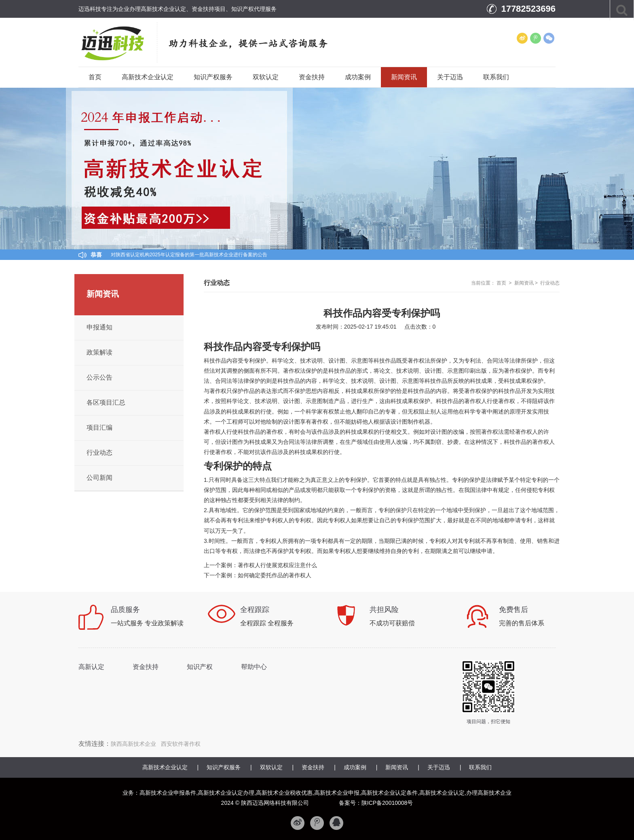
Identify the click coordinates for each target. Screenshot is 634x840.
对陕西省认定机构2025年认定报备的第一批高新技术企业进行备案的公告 (189, 255)
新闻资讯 (404, 77)
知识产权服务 (213, 77)
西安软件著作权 (181, 744)
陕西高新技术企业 (133, 744)
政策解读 (99, 352)
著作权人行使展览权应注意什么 (277, 565)
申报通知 (99, 327)
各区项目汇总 (106, 402)
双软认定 (266, 77)
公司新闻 (99, 478)
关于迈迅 (450, 77)
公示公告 (99, 377)
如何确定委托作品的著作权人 (275, 575)
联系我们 (496, 77)
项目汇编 (99, 427)
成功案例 (358, 77)
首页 (95, 77)
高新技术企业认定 (148, 77)
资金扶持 (312, 77)
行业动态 (550, 283)
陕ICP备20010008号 (387, 803)
